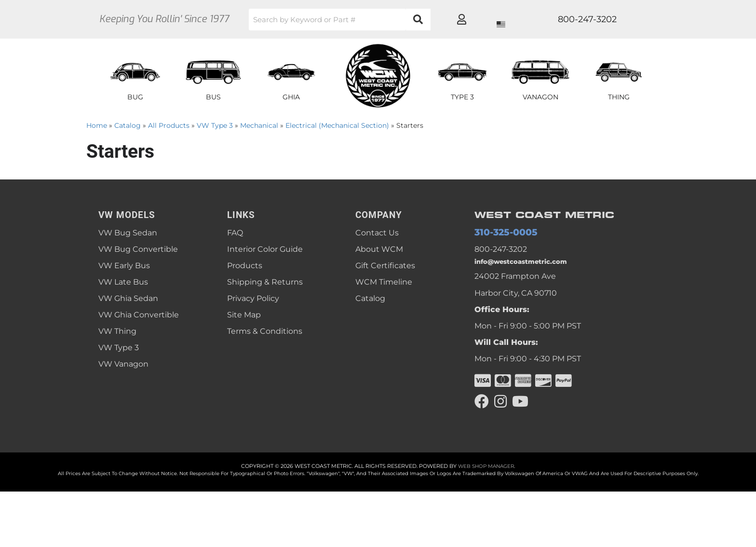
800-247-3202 (501, 251)
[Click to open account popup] (627, 19)
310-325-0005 (500, 233)
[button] (371, 20)
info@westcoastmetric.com (528, 265)
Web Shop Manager (486, 472)
